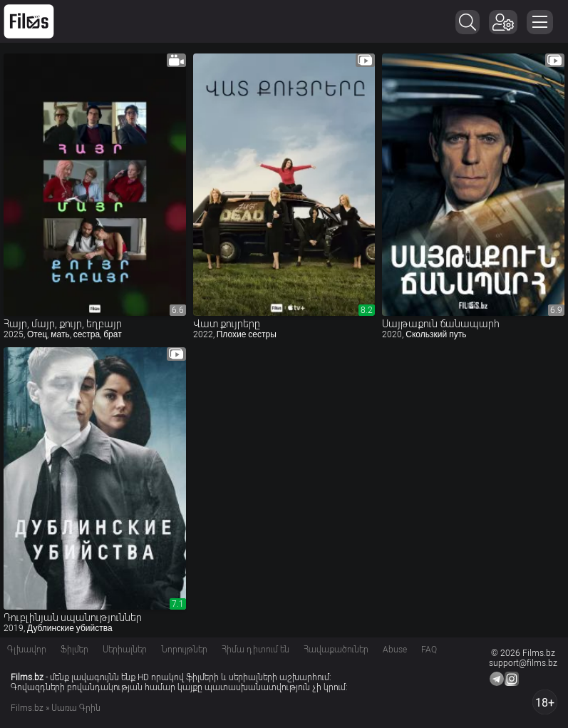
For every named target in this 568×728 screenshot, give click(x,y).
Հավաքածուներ (336, 650)
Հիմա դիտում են (255, 650)
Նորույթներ (184, 650)
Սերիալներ (125, 650)
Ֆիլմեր (74, 650)
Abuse (395, 650)
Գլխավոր (27, 650)
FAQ (429, 650)
